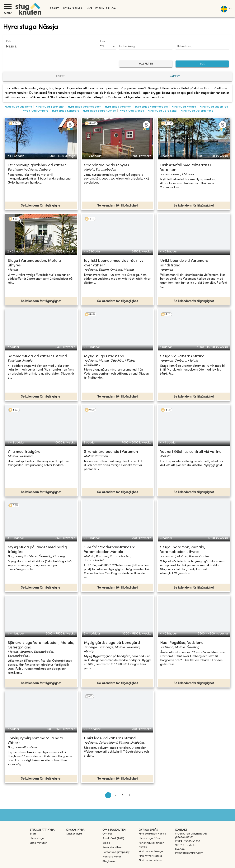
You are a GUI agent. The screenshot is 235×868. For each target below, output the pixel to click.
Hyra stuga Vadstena (18, 107)
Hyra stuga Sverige (132, 111)
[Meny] (8, 7)
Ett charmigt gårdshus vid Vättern (37, 165)
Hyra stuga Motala (184, 107)
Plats (9, 41)
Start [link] (54, 9)
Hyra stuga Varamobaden (85, 107)
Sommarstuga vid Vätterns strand (37, 356)
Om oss (107, 834)
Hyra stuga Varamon (118, 107)
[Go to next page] (123, 795)
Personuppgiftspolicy (116, 852)
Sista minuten (39, 843)
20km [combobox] (104, 47)
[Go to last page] (130, 795)
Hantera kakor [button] (112, 857)
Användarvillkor (112, 848)
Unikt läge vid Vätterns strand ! (111, 739)
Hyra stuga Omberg (35, 111)
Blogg (106, 843)
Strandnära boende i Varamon (111, 452)
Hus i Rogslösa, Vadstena (182, 643)
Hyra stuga (73, 9)
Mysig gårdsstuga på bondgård (112, 643)
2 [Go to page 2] (115, 795)
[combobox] (49, 46)
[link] (152, 834)
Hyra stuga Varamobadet (152, 107)
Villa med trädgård (24, 452)
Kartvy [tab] (175, 76)
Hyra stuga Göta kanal (162, 111)
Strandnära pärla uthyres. (107, 165)
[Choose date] (146, 47)
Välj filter (146, 64)
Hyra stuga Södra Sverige (99, 111)
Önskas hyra (74, 834)
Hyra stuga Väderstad (214, 107)
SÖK (202, 64)
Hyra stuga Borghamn (50, 107)
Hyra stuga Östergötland (197, 111)
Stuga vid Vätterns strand (182, 356)
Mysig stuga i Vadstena (104, 356)
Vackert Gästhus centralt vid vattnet (191, 452)
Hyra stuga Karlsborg (66, 111)
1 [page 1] (108, 795)
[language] (226, 9)
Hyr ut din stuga (101, 9)
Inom (103, 42)
